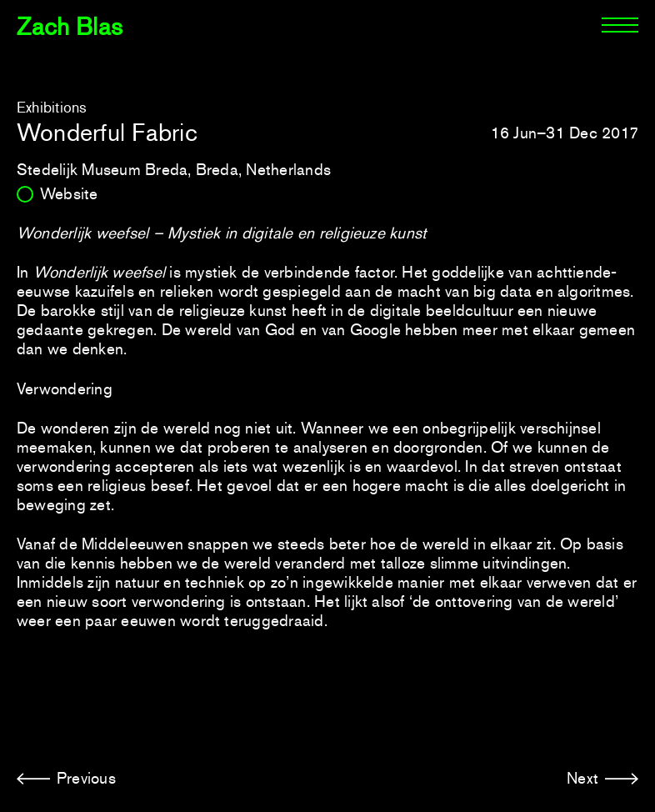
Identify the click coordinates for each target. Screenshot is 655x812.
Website (69, 194)
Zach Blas (70, 27)
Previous (86, 778)
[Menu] (620, 25)
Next (582, 778)
